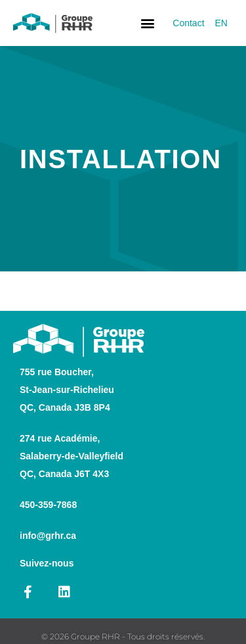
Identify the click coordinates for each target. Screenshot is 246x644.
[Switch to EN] (221, 23)
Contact (188, 23)
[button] (147, 23)
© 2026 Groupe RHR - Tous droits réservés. (123, 636)
